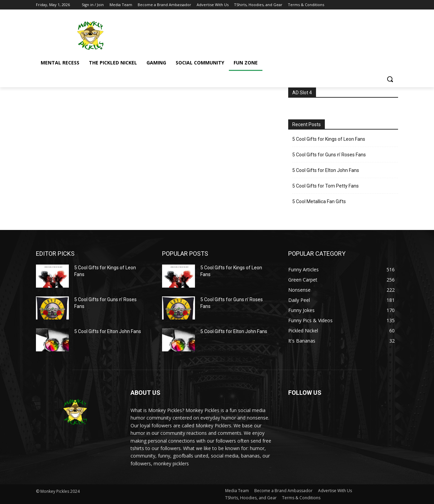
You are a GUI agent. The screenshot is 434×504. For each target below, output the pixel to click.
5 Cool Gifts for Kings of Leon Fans (329, 139)
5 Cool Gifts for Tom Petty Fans (325, 186)
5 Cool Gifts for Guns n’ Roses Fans (329, 155)
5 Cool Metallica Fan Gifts (319, 201)
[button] (390, 79)
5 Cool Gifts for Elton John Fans (326, 170)
